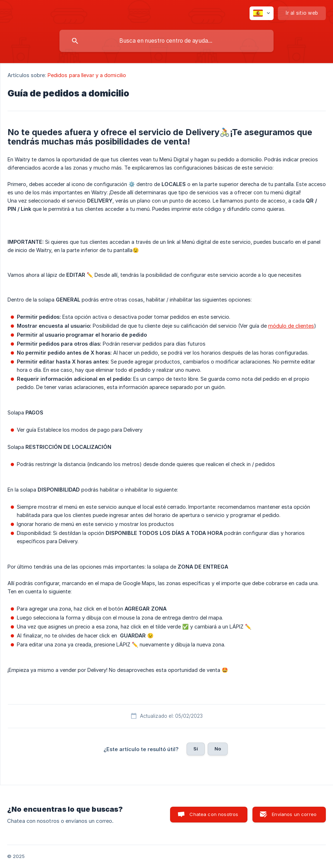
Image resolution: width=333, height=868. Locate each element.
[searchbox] (166, 41)
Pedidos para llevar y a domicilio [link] (87, 75)
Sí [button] (196, 749)
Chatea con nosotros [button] (214, 814)
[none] (262, 13)
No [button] (218, 749)
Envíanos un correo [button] (294, 814)
